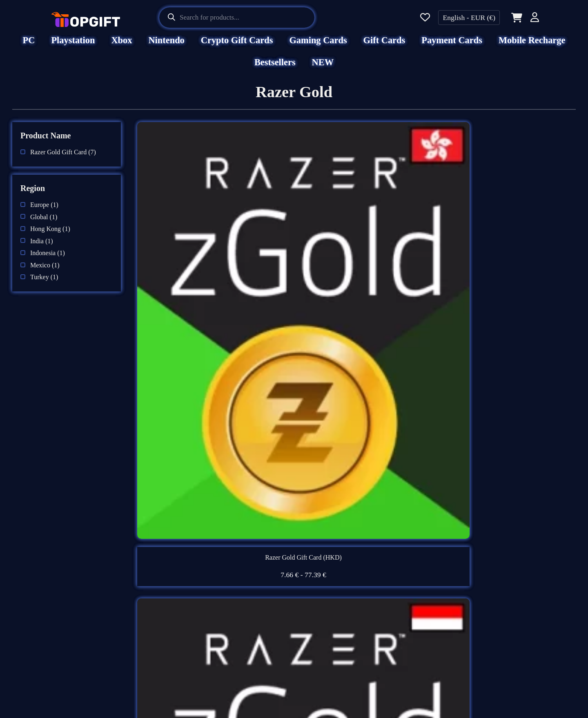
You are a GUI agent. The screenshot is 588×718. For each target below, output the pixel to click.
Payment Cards (452, 46)
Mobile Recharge (532, 46)
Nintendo (166, 46)
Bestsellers (275, 68)
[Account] (535, 19)
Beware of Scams (333, 597)
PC (29, 46)
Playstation (73, 46)
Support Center (329, 576)
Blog (311, 618)
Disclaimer (181, 576)
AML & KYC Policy (198, 661)
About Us (179, 554)
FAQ (311, 554)
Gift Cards (384, 46)
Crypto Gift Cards (237, 46)
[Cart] (515, 18)
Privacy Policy (187, 618)
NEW (323, 68)
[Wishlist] (425, 18)
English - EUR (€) (469, 18)
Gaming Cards (318, 46)
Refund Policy (187, 640)
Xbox (121, 46)
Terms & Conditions (197, 597)
